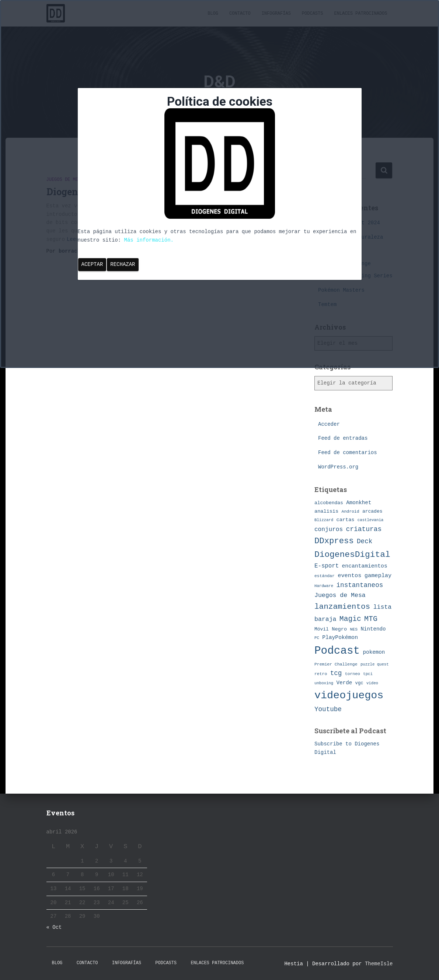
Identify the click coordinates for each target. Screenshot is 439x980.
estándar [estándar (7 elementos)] (325, 576)
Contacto (87, 963)
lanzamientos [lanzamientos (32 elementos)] (342, 607)
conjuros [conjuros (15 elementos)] (329, 530)
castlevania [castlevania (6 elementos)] (370, 520)
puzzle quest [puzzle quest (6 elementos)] (375, 664)
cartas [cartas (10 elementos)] (346, 520)
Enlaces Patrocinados (217, 963)
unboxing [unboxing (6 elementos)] (324, 683)
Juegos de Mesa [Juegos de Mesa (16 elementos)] (340, 595)
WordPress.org (338, 467)
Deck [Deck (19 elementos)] (365, 541)
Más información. (149, 240)
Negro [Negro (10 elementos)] (339, 629)
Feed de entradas (343, 438)
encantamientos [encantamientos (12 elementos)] (365, 566)
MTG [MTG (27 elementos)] (371, 619)
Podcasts (166, 963)
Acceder (329, 424)
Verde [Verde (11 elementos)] (344, 683)
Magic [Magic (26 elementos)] (350, 619)
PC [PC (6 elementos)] (317, 638)
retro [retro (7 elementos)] (321, 674)
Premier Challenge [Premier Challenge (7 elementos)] (336, 664)
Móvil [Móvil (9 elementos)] (322, 629)
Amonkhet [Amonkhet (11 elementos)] (359, 503)
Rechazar (123, 264)
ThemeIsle (379, 964)
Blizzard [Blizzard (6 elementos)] (324, 520)
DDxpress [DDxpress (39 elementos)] (334, 541)
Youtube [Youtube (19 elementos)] (328, 709)
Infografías (127, 963)
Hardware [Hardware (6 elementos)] (324, 586)
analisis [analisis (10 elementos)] (326, 511)
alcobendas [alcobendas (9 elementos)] (329, 503)
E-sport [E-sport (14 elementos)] (327, 566)
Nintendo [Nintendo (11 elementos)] (373, 629)
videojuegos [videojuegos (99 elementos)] (349, 696)
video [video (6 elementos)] (372, 683)
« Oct (54, 927)
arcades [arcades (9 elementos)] (372, 511)
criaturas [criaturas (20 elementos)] (364, 529)
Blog (57, 963)
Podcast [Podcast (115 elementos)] (337, 651)
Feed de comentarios (348, 453)
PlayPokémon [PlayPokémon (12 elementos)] (340, 637)
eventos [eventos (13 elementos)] (349, 576)
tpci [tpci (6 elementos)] (368, 674)
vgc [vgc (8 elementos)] (359, 683)
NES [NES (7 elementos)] (354, 629)
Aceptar (92, 264)
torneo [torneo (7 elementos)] (353, 674)
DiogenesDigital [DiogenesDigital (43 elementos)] (352, 555)
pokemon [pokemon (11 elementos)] (374, 652)
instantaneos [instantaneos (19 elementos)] (360, 585)
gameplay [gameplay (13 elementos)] (378, 576)
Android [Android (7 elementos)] (351, 511)
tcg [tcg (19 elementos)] (336, 673)
